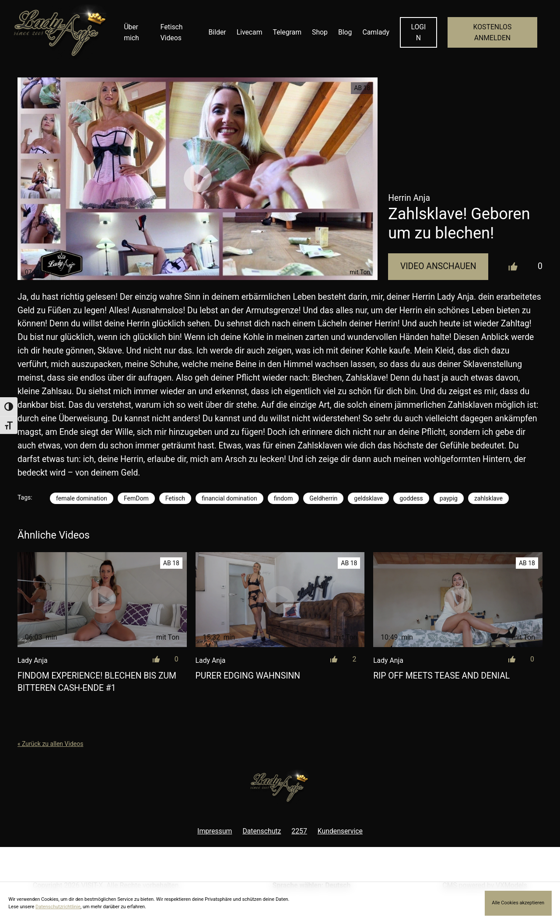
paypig (449, 498)
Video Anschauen (438, 266)
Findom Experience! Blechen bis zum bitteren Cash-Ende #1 (97, 682)
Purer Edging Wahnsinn (248, 676)
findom (283, 498)
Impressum (215, 831)
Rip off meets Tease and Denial (441, 676)
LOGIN (418, 32)
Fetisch (175, 498)
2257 (299, 831)
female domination (82, 498)
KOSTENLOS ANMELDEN (493, 32)
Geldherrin (323, 498)
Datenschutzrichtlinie (58, 907)
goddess (411, 498)
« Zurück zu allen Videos (50, 744)
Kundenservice (340, 831)
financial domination (229, 498)
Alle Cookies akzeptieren (518, 903)
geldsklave (368, 498)
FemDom (136, 498)
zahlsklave (488, 498)
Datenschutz (262, 831)
